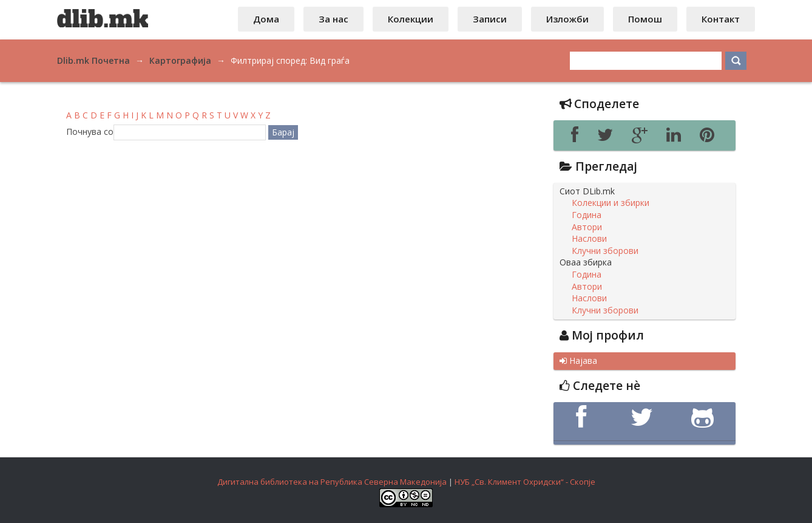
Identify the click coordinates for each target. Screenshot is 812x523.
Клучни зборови (605, 251)
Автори (587, 227)
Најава (578, 361)
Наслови (589, 239)
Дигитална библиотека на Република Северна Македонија (332, 482)
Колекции (411, 19)
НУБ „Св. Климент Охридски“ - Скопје (525, 482)
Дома (266, 19)
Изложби (567, 19)
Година (587, 215)
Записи (490, 19)
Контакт (721, 19)
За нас (333, 19)
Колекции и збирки (611, 203)
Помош (645, 19)
